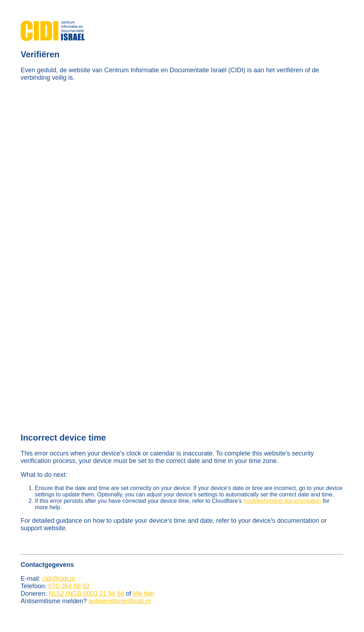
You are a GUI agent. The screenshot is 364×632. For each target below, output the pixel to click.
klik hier (144, 594)
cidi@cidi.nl (58, 579)
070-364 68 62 (69, 586)
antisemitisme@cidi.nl (119, 601)
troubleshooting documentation (282, 501)
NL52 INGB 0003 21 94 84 (86, 594)
